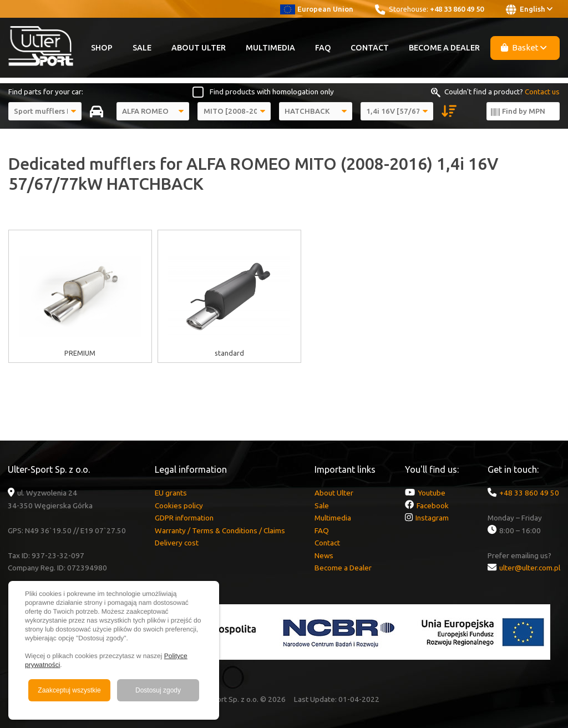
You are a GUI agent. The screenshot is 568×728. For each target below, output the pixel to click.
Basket (524, 47)
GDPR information (184, 518)
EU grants (171, 493)
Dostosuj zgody (158, 690)
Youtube (432, 493)
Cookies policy (179, 505)
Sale (142, 48)
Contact (370, 48)
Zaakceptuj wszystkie (69, 690)
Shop (102, 48)
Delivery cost (177, 543)
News (324, 555)
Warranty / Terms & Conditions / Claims (220, 530)
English (529, 9)
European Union (317, 9)
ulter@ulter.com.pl (530, 568)
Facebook (433, 505)
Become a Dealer (444, 48)
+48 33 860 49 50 (457, 9)
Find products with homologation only (272, 92)
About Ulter (199, 48)
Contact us (542, 92)
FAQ (323, 48)
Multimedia (270, 48)
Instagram (432, 518)
